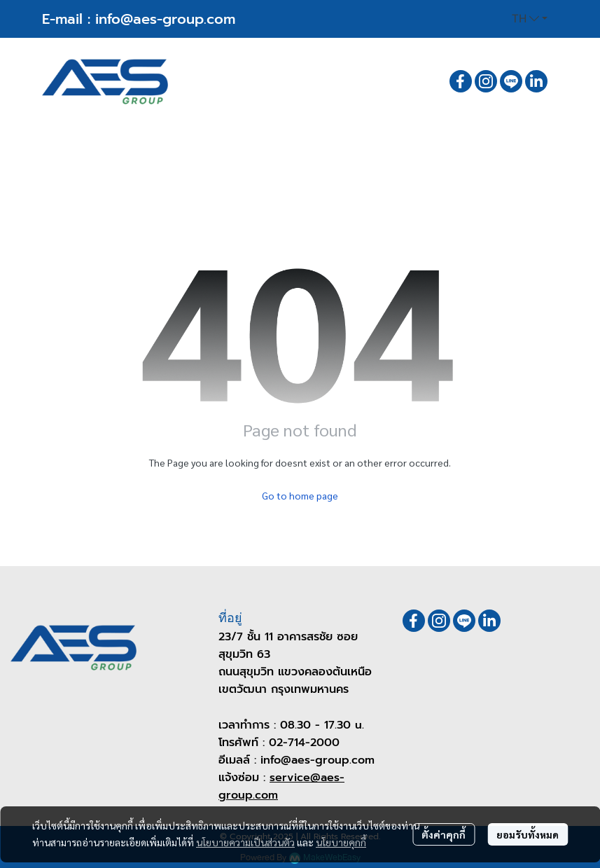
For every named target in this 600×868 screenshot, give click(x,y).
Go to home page (300, 495)
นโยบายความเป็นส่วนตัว (245, 842)
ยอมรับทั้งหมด (528, 834)
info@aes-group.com (165, 19)
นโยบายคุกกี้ (341, 842)
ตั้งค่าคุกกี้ (444, 834)
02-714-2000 (304, 743)
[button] (530, 19)
